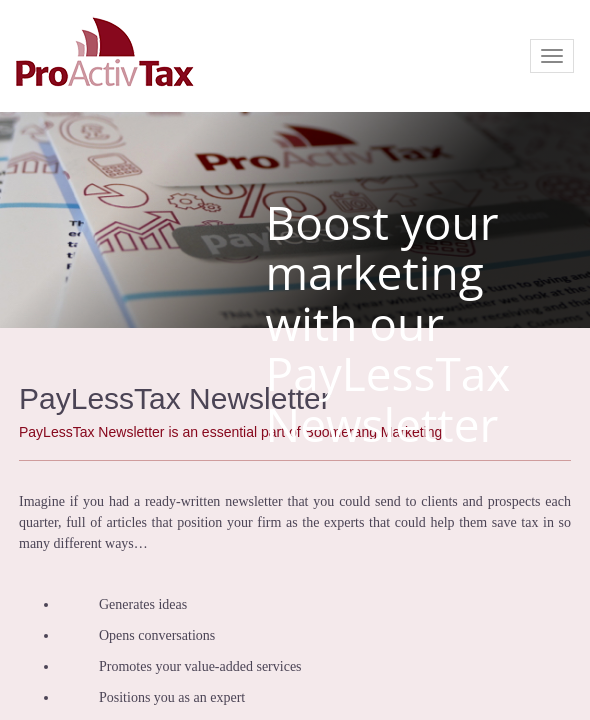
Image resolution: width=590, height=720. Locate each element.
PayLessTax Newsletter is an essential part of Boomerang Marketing (230, 432)
